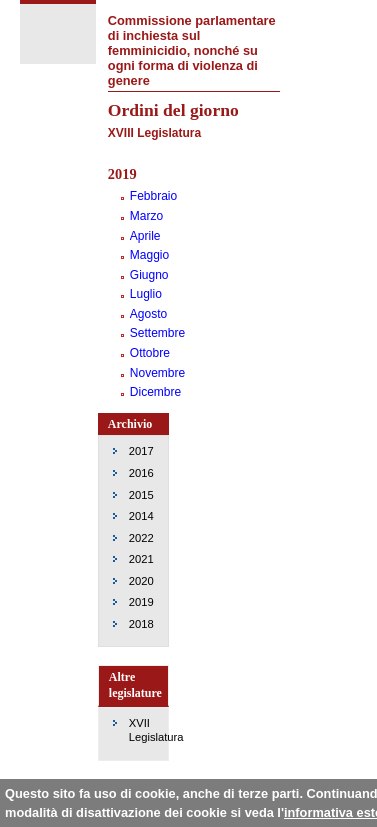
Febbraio (153, 196)
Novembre (157, 373)
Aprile (145, 236)
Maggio (149, 255)
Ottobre (150, 353)
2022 (141, 538)
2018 (141, 624)
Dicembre (155, 392)
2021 (141, 559)
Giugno (149, 275)
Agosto (148, 314)
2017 (141, 451)
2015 (141, 495)
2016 (141, 473)
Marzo (146, 216)
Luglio (146, 294)
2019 (141, 602)
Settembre (157, 333)
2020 (141, 581)
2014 (141, 516)
